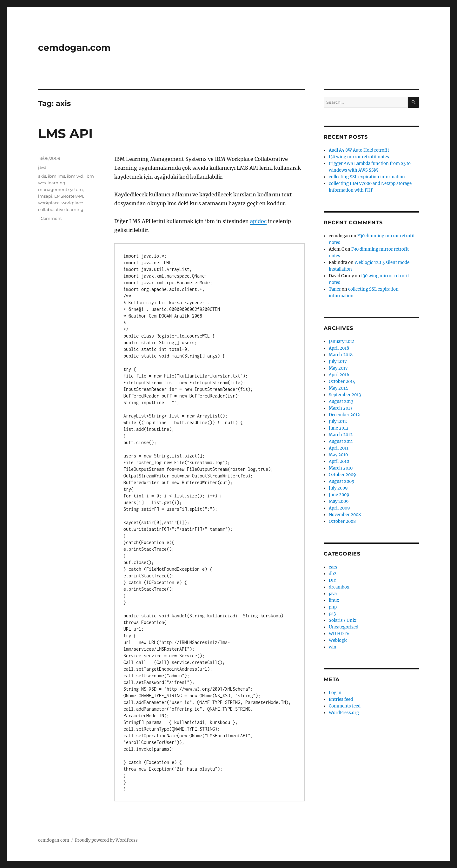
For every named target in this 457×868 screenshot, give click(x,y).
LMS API (65, 133)
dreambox (339, 587)
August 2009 (342, 481)
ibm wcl (75, 176)
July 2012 (338, 421)
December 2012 (344, 415)
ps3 (332, 614)
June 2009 (339, 495)
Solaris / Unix (343, 620)
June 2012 (339, 428)
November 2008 (345, 515)
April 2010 (339, 461)
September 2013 (345, 395)
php (333, 607)
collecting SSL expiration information (367, 177)
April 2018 (339, 348)
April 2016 (339, 375)
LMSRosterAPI (69, 196)
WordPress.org (344, 713)
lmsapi (45, 196)
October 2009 (342, 475)
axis (42, 176)
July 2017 (338, 362)
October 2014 (342, 381)
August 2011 (341, 441)
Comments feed (345, 706)
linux (334, 600)
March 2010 (341, 468)
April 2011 (339, 448)
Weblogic (338, 640)
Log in (335, 693)
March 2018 (341, 355)
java (42, 167)
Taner (335, 289)
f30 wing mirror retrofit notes (359, 157)
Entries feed (341, 699)
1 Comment (50, 218)
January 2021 (342, 342)
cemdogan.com (74, 48)
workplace (49, 203)
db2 (333, 574)
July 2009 (338, 488)
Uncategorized (344, 627)
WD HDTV (339, 634)
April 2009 (339, 508)
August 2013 (341, 401)
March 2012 (341, 435)
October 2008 (342, 521)
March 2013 (341, 408)
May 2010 (338, 455)
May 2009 (339, 501)
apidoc (258, 221)
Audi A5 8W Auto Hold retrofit (359, 150)
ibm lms (56, 176)
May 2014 (338, 388)
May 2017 (338, 368)
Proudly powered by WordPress (106, 840)
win (333, 647)
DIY (332, 580)
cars (333, 567)
